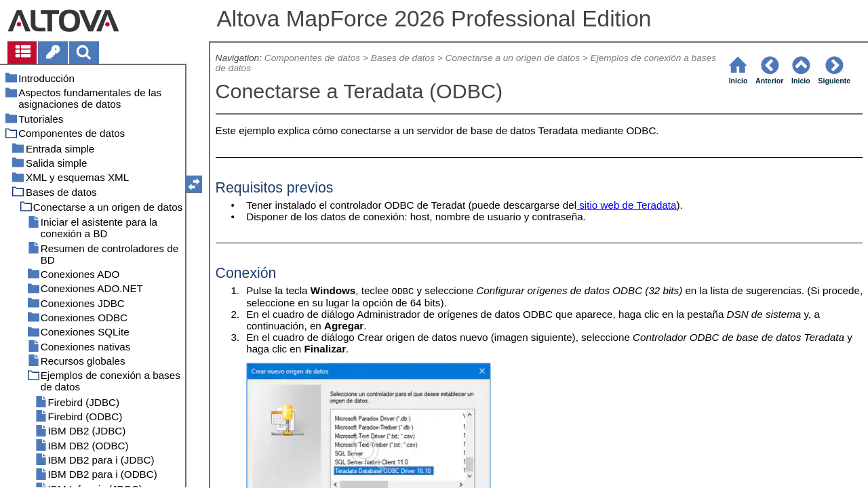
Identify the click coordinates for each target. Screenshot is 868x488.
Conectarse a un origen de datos (513, 58)
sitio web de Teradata (626, 205)
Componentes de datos (312, 58)
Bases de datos (403, 58)
